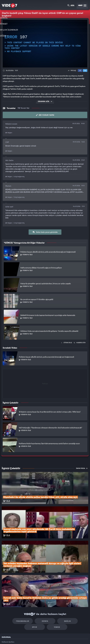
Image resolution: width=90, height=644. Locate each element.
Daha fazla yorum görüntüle (45, 231)
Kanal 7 (16, 638)
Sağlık (55, 590)
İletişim (5, 622)
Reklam (5, 617)
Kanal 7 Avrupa (35, 638)
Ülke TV (44, 638)
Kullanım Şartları (8, 611)
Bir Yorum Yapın (45, 115)
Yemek (46, 597)
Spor (75, 590)
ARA (71, 6)
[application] (45, 44)
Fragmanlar (15, 590)
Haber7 (57, 638)
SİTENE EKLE (67, 342)
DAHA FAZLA (82, 467)
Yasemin (71, 638)
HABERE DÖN (80, 342)
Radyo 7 (26, 638)
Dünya (35, 590)
